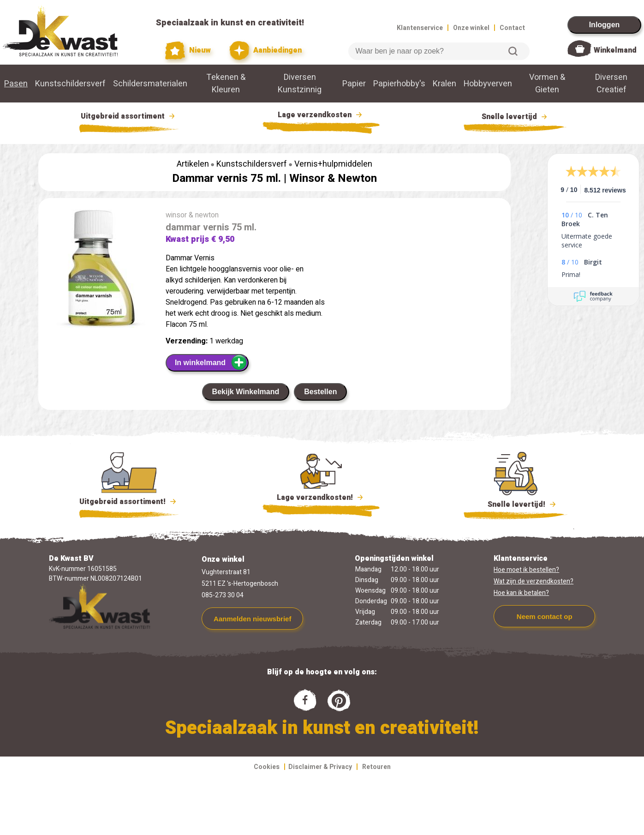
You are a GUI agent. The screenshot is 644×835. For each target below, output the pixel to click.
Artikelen (193, 164)
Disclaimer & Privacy (320, 767)
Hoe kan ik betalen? (521, 593)
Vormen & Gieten (547, 84)
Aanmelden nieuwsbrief (252, 619)
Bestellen (320, 392)
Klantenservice (420, 28)
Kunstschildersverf (70, 84)
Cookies (267, 767)
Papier (354, 84)
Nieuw (188, 51)
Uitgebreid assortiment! (129, 502)
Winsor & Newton (333, 178)
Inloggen (605, 25)
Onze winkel (471, 28)
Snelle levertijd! (516, 504)
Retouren (376, 767)
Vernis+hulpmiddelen (333, 164)
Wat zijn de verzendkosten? (534, 581)
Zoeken (513, 51)
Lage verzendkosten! (321, 499)
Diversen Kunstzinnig (300, 84)
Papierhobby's (399, 84)
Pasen (16, 84)
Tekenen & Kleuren (226, 84)
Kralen (444, 84)
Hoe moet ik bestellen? (526, 570)
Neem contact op (545, 616)
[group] (97, 270)
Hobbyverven (488, 84)
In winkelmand (211, 362)
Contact (512, 28)
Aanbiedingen (265, 51)
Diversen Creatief (611, 84)
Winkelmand (615, 50)
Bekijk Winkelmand (246, 392)
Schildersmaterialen (150, 84)
